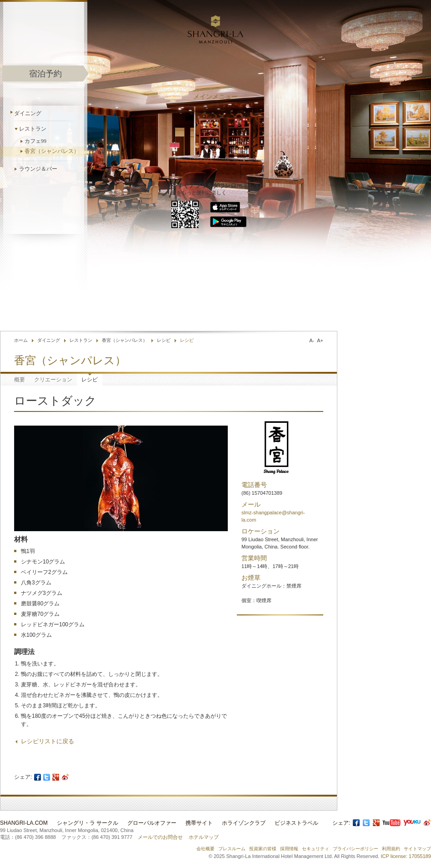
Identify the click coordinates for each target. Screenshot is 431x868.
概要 (20, 380)
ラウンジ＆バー (38, 169)
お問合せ (247, 309)
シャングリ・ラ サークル (88, 823)
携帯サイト (199, 823)
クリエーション (53, 380)
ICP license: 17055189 (406, 856)
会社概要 (205, 849)
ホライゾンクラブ (244, 823)
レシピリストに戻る (48, 741)
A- (312, 340)
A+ (320, 340)
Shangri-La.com (24, 823)
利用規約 (391, 849)
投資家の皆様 (263, 849)
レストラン (33, 129)
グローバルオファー (152, 823)
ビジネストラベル (296, 823)
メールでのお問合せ (160, 837)
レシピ (164, 340)
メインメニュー (215, 97)
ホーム (21, 340)
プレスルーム (232, 849)
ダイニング (28, 113)
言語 (326, 309)
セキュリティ (316, 849)
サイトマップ (417, 849)
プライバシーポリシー (356, 849)
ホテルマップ (204, 837)
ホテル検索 (284, 309)
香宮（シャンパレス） (52, 151)
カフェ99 (35, 141)
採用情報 (289, 849)
